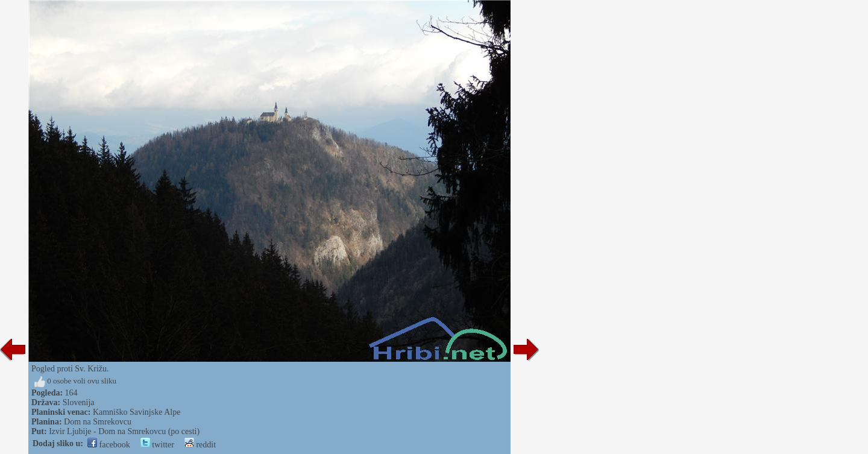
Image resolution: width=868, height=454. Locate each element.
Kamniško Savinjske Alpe (137, 412)
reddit (200, 445)
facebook (109, 445)
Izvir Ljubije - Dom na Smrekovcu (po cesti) (124, 431)
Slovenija (79, 402)
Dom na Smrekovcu (98, 422)
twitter (157, 445)
